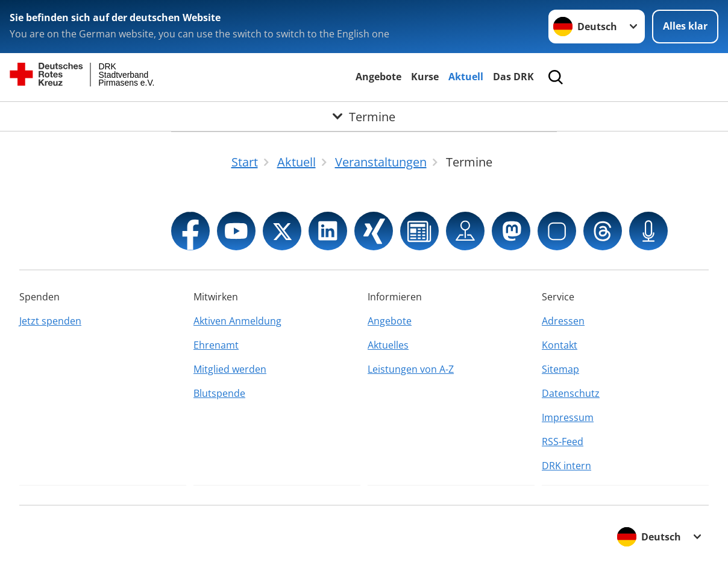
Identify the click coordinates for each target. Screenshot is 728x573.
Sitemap (560, 369)
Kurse (425, 77)
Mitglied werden (230, 369)
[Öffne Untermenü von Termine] (364, 116)
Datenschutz (571, 393)
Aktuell (466, 77)
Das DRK (513, 77)
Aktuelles (388, 345)
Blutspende (219, 393)
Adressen (563, 321)
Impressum (568, 417)
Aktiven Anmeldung (237, 321)
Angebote (378, 77)
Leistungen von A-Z (411, 369)
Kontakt (560, 345)
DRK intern (566, 466)
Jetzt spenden (50, 321)
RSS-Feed (563, 442)
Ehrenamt (216, 345)
